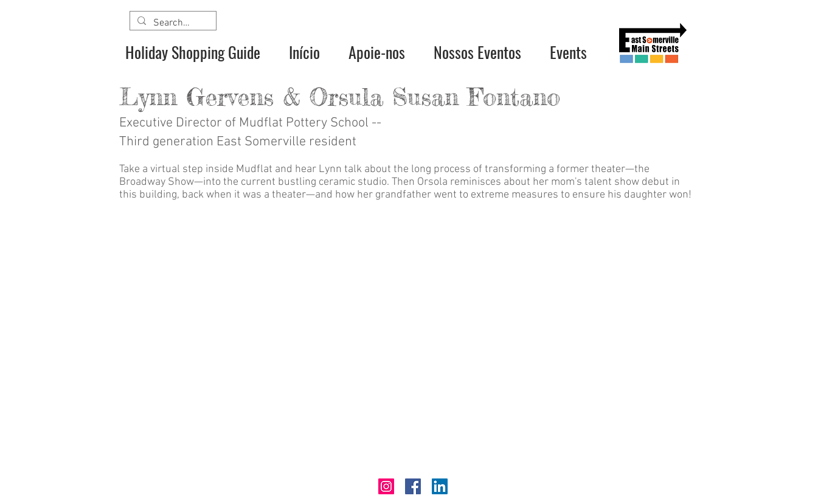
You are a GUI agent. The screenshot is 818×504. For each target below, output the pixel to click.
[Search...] (172, 23)
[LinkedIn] (440, 486)
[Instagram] (386, 486)
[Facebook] (413, 486)
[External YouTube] (409, 341)
